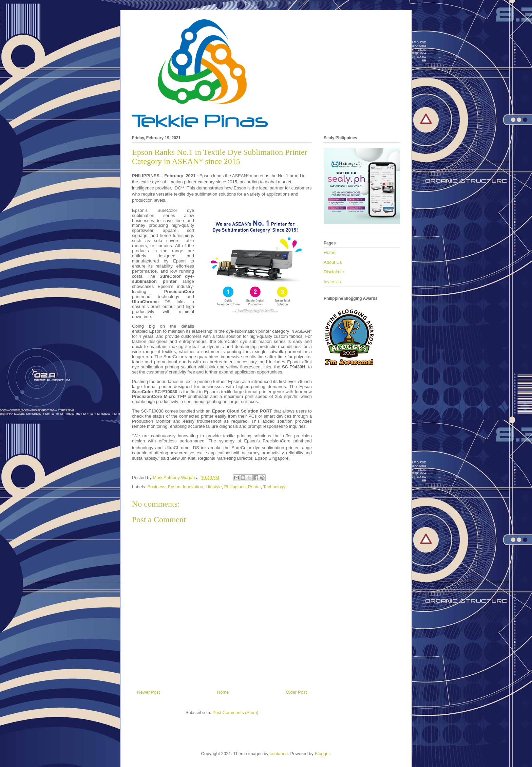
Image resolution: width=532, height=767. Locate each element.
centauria (279, 754)
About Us (333, 262)
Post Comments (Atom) (235, 713)
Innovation (193, 487)
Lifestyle (214, 487)
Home (223, 692)
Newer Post (148, 692)
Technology (274, 487)
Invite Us (332, 282)
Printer (254, 487)
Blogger (322, 754)
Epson (174, 487)
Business (157, 487)
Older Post (296, 692)
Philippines (235, 487)
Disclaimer (334, 272)
